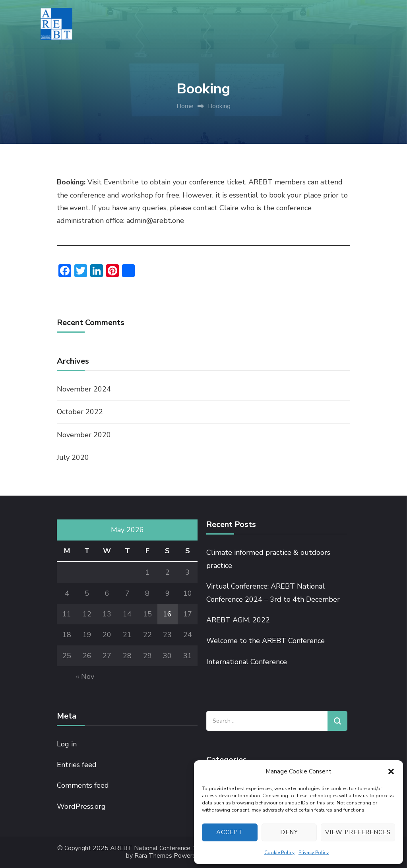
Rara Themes (153, 856)
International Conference (247, 662)
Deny (289, 832)
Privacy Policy (314, 852)
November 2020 (84, 435)
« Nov (85, 676)
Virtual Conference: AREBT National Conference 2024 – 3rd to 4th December (273, 593)
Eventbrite (121, 182)
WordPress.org (81, 806)
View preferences (358, 832)
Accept (230, 832)
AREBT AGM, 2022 (238, 620)
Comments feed (83, 785)
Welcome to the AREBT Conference (266, 641)
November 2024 (84, 389)
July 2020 (73, 457)
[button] (391, 771)
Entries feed (77, 765)
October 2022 (80, 412)
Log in (67, 744)
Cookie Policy (279, 852)
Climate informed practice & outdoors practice (268, 559)
